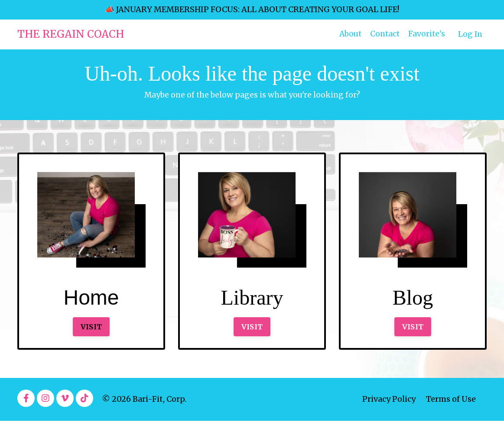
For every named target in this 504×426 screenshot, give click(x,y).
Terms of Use (451, 405)
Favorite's (426, 34)
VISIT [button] (91, 331)
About (347, 34)
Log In (470, 34)
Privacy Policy (389, 405)
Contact (383, 34)
